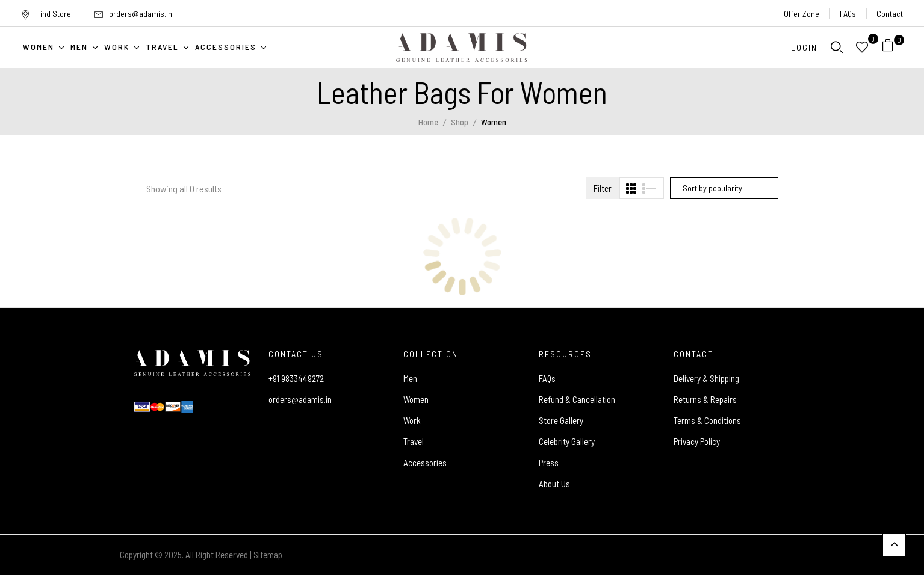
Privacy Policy (697, 441)
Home (428, 122)
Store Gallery (561, 420)
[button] (892, 47)
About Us (554, 484)
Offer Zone (802, 14)
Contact (890, 14)
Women (416, 399)
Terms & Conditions (707, 420)
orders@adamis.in (141, 14)
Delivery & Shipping (706, 378)
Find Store (46, 14)
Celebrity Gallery (567, 441)
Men (410, 378)
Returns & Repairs (705, 399)
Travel (414, 441)
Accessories (425, 463)
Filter (603, 188)
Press (549, 463)
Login (804, 47)
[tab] (631, 189)
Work (412, 420)
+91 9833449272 (296, 378)
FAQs (848, 14)
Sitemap (268, 555)
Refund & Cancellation (577, 399)
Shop (460, 122)
